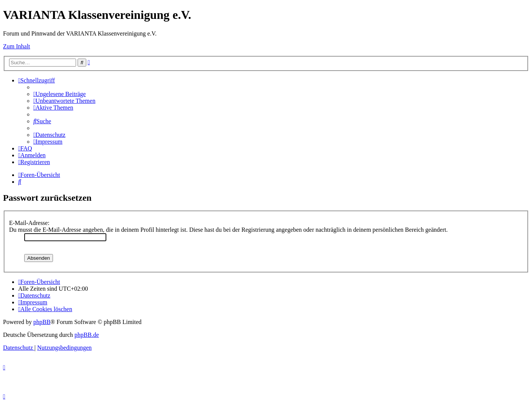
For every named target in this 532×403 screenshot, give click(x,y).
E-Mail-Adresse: (29, 223)
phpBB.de (87, 335)
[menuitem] (60, 94)
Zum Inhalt (17, 46)
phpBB (42, 322)
